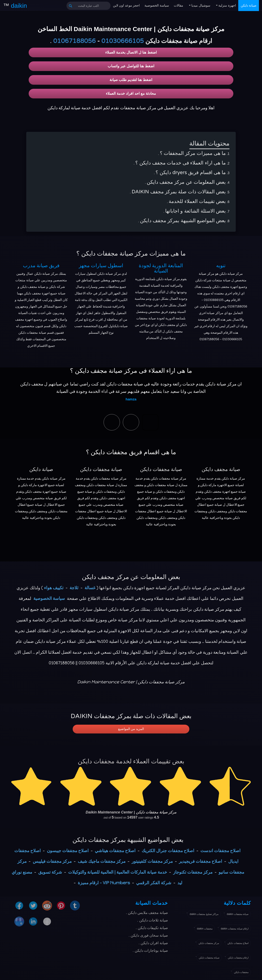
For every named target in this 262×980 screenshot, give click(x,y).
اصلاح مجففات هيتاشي (115, 851)
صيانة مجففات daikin (238, 914)
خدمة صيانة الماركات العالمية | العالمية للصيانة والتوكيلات (118, 872)
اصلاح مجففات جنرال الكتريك (168, 851)
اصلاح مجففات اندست (220, 851)
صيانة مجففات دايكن (101, 469)
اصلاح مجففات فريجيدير (200, 861)
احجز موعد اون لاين (126, 5)
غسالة (90, 588)
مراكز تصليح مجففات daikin (204, 914)
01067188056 (74, 41)
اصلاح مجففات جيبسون (68, 851)
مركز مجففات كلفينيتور (152, 861)
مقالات (178, 5)
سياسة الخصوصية (157, 5)
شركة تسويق (50, 872)
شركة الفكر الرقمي (154, 883)
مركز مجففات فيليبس (52, 861)
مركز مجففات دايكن (209, 943)
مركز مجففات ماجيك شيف (102, 861)
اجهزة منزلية (227, 5)
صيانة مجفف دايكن (221, 469)
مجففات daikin (205, 929)
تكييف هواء (54, 588)
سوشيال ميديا (200, 5)
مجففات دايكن (241, 972)
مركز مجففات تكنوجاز (193, 872)
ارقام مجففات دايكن (238, 958)
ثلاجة (74, 588)
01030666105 (123, 41)
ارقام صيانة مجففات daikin (235, 929)
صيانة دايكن (249, 5)
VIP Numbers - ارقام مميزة (104, 883)
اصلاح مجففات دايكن (238, 943)
